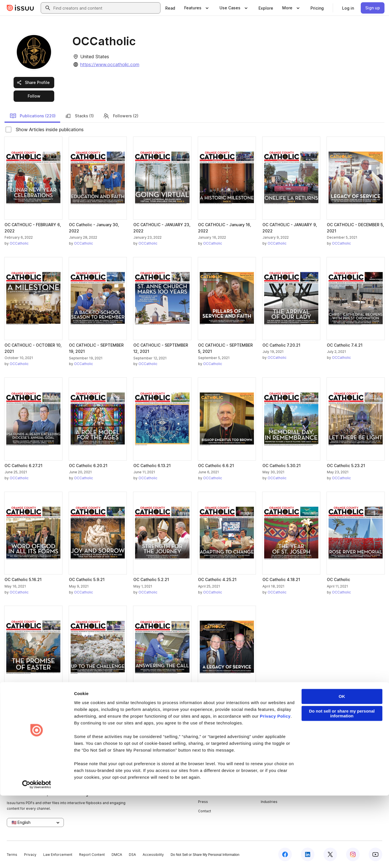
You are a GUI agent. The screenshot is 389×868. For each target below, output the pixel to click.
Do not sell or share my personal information (342, 786)
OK (342, 769)
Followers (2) (121, 116)
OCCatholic (19, 243)
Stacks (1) (79, 116)
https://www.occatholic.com (110, 64)
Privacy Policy (275, 789)
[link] (170, 8)
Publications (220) (33, 116)
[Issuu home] (20, 8)
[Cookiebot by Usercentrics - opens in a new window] (37, 857)
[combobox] (106, 8)
